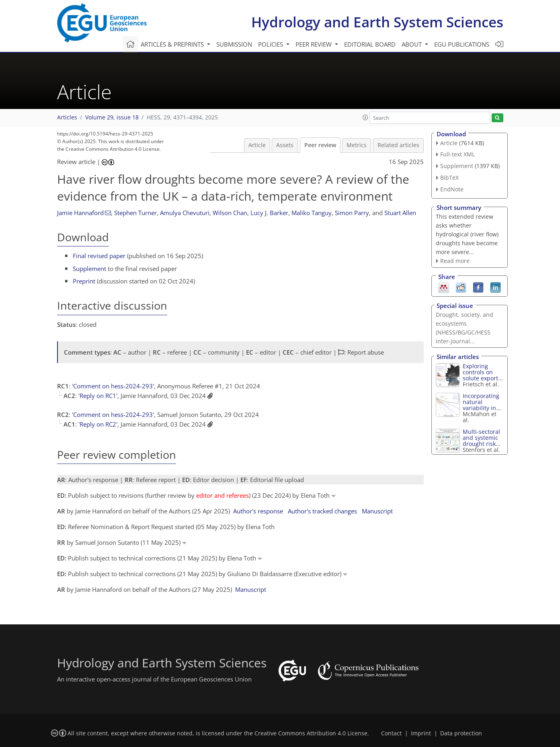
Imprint (421, 733)
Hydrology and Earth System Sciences (377, 22)
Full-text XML (457, 154)
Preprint (84, 281)
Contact (391, 733)
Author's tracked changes (322, 511)
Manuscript (377, 511)
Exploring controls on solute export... (483, 372)
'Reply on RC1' (98, 396)
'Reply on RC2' (98, 424)
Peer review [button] (314, 44)
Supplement (89, 269)
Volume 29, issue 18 (112, 117)
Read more (455, 261)
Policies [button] (271, 44)
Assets (285, 145)
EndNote (452, 189)
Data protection (461, 733)
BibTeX (449, 178)
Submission (234, 44)
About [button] (412, 44)
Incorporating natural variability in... (482, 402)
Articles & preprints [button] (173, 44)
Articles (67, 117)
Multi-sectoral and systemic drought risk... (482, 438)
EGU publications (462, 44)
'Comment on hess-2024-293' (113, 386)
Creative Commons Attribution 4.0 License (311, 733)
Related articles (398, 145)
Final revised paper (99, 256)
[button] (365, 117)
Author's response (258, 511)
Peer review (320, 145)
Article (257, 145)
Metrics (357, 145)
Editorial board (370, 44)
